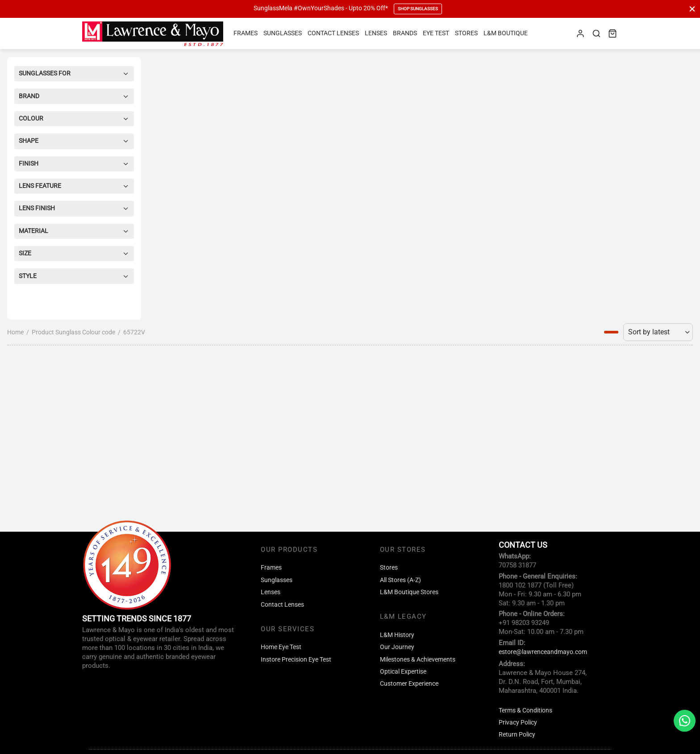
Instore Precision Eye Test (296, 660)
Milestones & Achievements (418, 660)
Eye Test (436, 33)
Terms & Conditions (525, 710)
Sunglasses (283, 33)
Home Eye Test (281, 647)
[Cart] (612, 33)
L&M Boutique (506, 33)
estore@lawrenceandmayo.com (543, 652)
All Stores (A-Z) (400, 580)
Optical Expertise (403, 672)
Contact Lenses (333, 33)
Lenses (376, 33)
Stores (466, 33)
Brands (405, 33)
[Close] (692, 9)
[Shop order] (658, 332)
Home (15, 332)
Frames (246, 33)
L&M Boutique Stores (409, 592)
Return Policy (517, 735)
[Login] (580, 33)
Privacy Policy (518, 723)
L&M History (397, 635)
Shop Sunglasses (418, 9)
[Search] (596, 33)
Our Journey (397, 647)
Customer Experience (409, 684)
